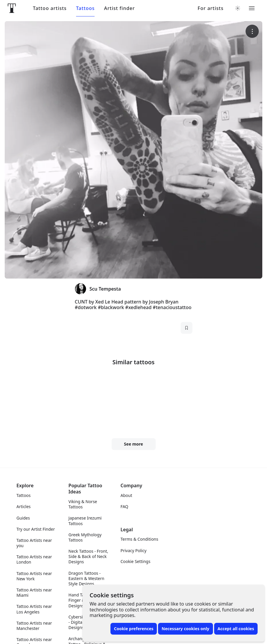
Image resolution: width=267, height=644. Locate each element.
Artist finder (119, 8)
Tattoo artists (50, 8)
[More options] (252, 31)
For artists (211, 8)
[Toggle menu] (252, 8)
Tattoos (85, 8)
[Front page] (12, 8)
